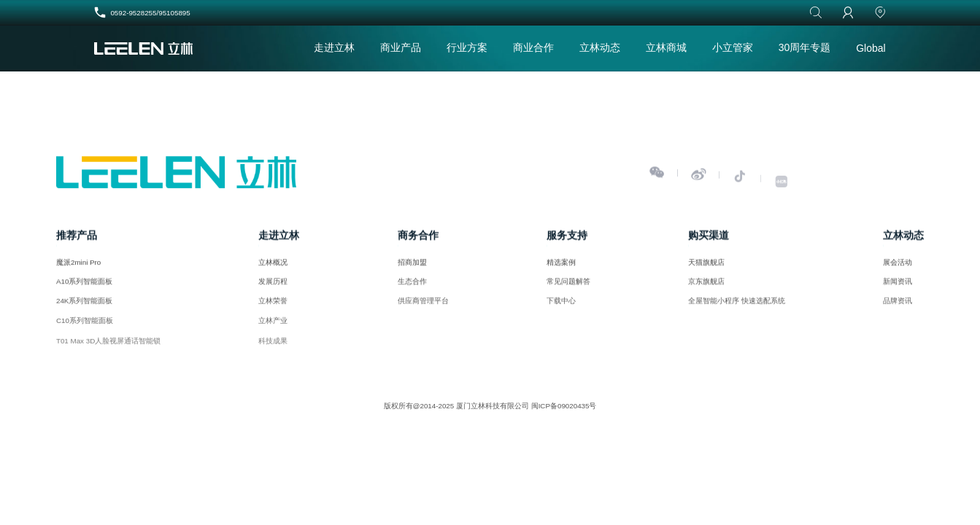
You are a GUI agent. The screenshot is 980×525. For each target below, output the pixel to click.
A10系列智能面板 (84, 286)
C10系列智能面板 (85, 330)
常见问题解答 (568, 286)
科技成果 (273, 353)
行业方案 (467, 47)
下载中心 (561, 308)
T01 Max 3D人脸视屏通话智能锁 (108, 353)
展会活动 (898, 266)
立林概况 (273, 266)
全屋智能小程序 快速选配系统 (737, 308)
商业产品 (401, 47)
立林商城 (666, 47)
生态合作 (412, 286)
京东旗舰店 (706, 286)
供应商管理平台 (423, 308)
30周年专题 (805, 47)
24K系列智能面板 (84, 308)
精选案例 (561, 266)
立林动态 (600, 47)
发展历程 (273, 286)
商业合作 (533, 47)
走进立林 (334, 47)
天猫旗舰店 (706, 266)
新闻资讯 (898, 286)
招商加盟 (412, 266)
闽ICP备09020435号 (564, 406)
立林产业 (273, 330)
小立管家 (733, 47)
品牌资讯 (898, 308)
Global (871, 48)
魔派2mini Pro (78, 266)
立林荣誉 (273, 308)
